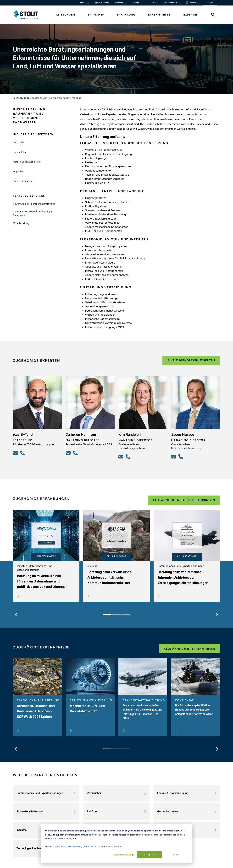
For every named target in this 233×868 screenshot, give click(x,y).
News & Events (102, 3)
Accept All (149, 855)
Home (16, 98)
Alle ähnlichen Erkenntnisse (189, 649)
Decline (175, 855)
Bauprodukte (20, 152)
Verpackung (19, 172)
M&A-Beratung (21, 223)
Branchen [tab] (96, 15)
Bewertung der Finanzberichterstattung (34, 204)
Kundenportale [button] (171, 3)
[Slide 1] (107, 615)
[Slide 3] (126, 615)
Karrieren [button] (119, 3)
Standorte (136, 3)
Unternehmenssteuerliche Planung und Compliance (34, 214)
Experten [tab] (191, 15)
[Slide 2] (116, 615)
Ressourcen (152, 3)
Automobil (18, 143)
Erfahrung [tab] (126, 15)
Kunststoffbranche (23, 181)
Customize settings (123, 855)
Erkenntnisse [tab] (159, 15)
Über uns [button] (83, 3)
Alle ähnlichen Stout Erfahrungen (184, 500)
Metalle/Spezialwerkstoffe (27, 162)
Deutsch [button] (191, 3)
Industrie (36, 98)
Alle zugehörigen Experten (191, 360)
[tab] (28, 15)
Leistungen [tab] (66, 15)
